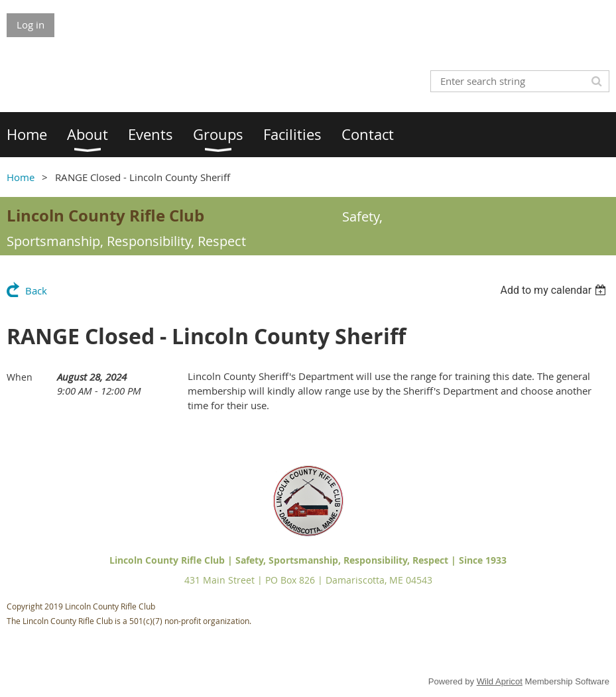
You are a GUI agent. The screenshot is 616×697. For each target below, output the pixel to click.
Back (36, 290)
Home (21, 177)
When (20, 377)
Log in (31, 25)
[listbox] (555, 290)
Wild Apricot (500, 681)
